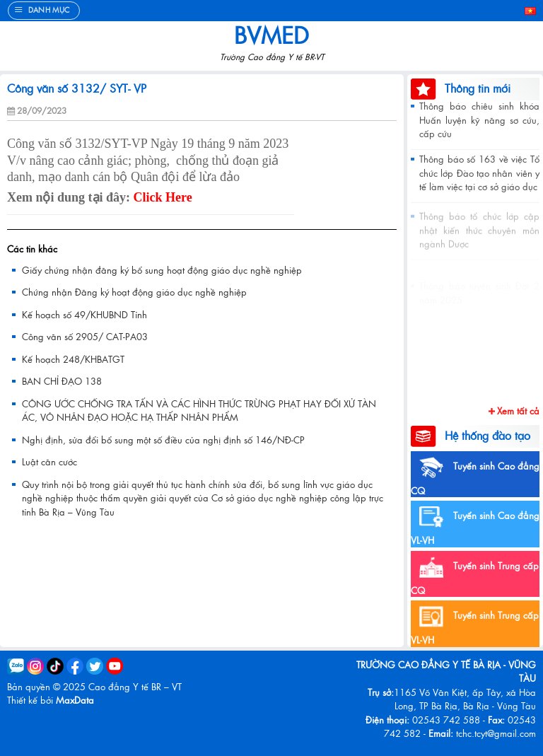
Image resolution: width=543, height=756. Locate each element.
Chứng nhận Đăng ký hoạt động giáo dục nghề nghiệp (134, 292)
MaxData (75, 700)
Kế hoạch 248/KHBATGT (73, 359)
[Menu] (43, 11)
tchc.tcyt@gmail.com (496, 733)
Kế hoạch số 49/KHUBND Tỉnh (84, 314)
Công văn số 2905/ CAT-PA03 (85, 336)
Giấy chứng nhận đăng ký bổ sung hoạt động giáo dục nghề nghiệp (162, 270)
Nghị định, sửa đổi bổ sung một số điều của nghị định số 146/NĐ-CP (163, 440)
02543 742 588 (446, 720)
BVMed (271, 35)
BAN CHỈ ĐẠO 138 (62, 381)
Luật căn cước (49, 461)
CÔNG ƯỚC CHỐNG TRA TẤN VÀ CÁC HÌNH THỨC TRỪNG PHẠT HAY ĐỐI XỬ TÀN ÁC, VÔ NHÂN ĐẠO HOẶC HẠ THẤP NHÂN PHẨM (199, 411)
